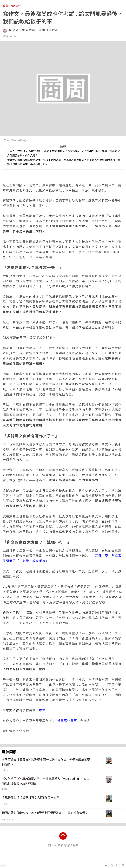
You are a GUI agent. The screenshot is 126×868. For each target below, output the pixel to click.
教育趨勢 (16, 6)
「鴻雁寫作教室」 (68, 721)
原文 (42, 710)
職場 (5, 6)
